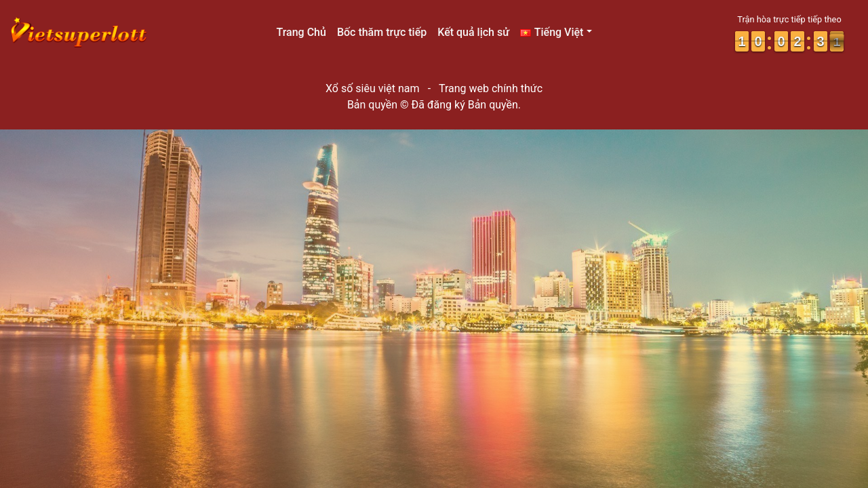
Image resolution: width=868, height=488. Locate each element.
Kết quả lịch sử (473, 32)
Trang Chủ (301, 32)
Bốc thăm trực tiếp (382, 32)
